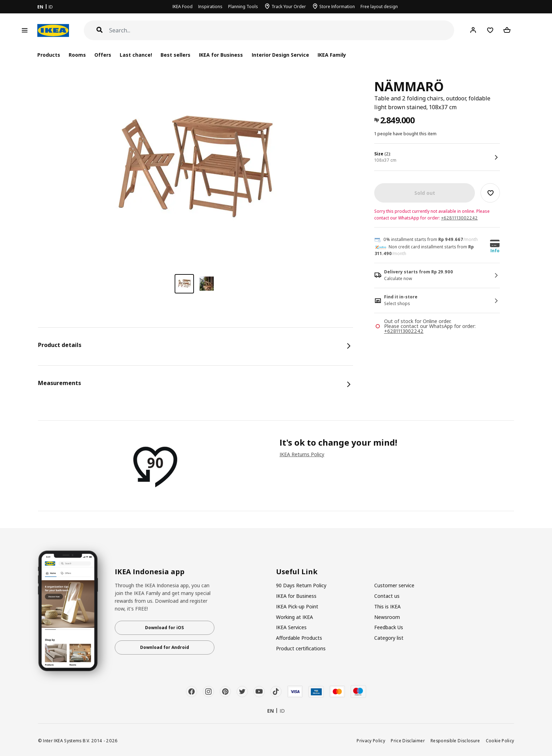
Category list (389, 638)
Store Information (337, 7)
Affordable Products (299, 638)
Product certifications (301, 648)
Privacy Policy (371, 740)
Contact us (387, 596)
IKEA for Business (221, 55)
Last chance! (136, 55)
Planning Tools (243, 7)
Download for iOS (164, 628)
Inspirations (210, 7)
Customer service (394, 585)
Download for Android (165, 647)
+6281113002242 (459, 218)
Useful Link (297, 572)
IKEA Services (291, 627)
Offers (103, 55)
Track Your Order (289, 7)
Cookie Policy (500, 740)
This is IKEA (387, 606)
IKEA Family (332, 55)
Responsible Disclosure (455, 740)
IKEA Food (183, 7)
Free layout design (379, 7)
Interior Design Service (280, 55)
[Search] (282, 30)
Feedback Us (389, 627)
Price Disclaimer (408, 740)
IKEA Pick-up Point (297, 606)
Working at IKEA (294, 617)
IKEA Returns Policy (302, 454)
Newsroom (387, 617)
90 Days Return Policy (301, 585)
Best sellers (175, 55)
